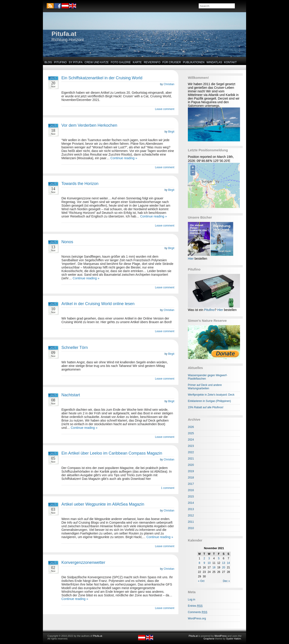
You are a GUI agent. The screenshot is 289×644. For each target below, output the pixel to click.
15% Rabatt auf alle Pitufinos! (206, 407)
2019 (191, 471)
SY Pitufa (76, 62)
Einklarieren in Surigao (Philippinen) (209, 401)
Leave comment (165, 109)
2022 (191, 452)
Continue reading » (124, 158)
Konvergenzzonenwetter (83, 562)
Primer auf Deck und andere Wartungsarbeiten (205, 387)
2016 (191, 490)
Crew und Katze (97, 62)
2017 (191, 484)
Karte (137, 62)
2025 (191, 433)
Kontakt (231, 62)
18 (214, 567)
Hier (191, 259)
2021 (191, 459)
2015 (191, 497)
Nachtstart (71, 395)
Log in (192, 600)
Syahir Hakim (234, 639)
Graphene (209, 639)
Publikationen (194, 62)
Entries (195, 606)
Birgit (171, 132)
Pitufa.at (64, 34)
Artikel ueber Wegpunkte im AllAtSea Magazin (103, 504)
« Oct (201, 581)
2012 (191, 516)
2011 (191, 522)
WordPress (221, 636)
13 (224, 563)
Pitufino (60, 62)
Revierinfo (152, 62)
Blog (48, 62)
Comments (198, 612)
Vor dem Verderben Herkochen (89, 125)
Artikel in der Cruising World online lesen (98, 304)
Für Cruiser (172, 62)
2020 (191, 465)
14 (228, 563)
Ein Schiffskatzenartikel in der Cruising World (102, 78)
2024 (191, 440)
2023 (191, 446)
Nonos (67, 242)
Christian (169, 84)
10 (209, 563)
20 (224, 567)
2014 (191, 503)
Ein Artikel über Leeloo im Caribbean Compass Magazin (112, 453)
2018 (191, 478)
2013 (191, 509)
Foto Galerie (121, 62)
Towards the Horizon (80, 184)
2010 (191, 528)
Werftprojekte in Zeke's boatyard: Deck (211, 395)
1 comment (168, 488)
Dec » (226, 581)
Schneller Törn (75, 348)
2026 (191, 427)
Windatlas (214, 62)
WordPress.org (197, 618)
